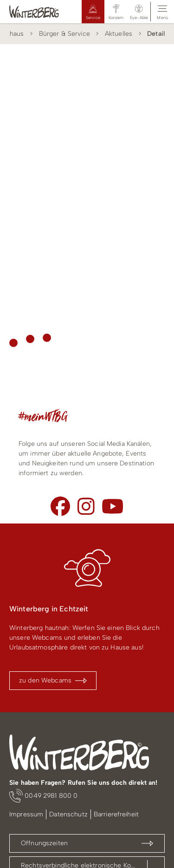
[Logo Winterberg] (34, 12)
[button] (139, 12)
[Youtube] (113, 506)
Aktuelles (119, 34)
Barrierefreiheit (116, 814)
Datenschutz (68, 814)
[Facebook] (60, 506)
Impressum (26, 814)
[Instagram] (86, 506)
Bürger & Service (64, 34)
